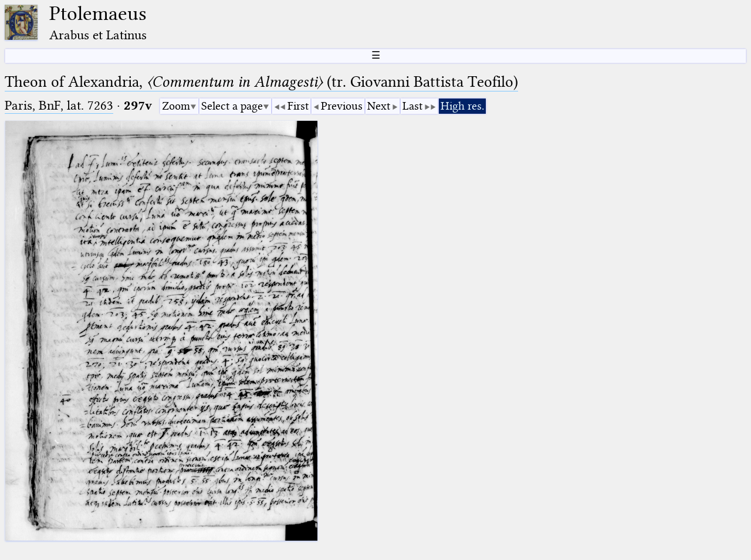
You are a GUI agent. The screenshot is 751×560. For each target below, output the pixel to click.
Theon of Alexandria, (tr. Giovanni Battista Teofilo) (261, 82)
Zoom (176, 106)
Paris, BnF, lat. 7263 (59, 105)
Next (379, 106)
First (298, 106)
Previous (342, 106)
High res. (462, 106)
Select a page (232, 106)
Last (412, 106)
